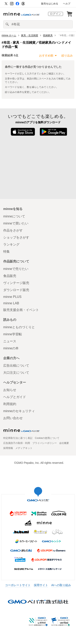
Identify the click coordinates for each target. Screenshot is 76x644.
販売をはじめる (50, 4)
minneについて (14, 216)
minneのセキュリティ (19, 411)
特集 (6, 252)
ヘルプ (67, 4)
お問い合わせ (13, 418)
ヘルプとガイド (15, 397)
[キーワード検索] (38, 24)
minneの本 (11, 348)
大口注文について (16, 373)
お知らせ (10, 390)
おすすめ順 (46, 56)
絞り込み (67, 56)
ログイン (56, 14)
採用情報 (8, 448)
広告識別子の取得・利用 (17, 443)
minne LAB (11, 303)
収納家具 (48, 35)
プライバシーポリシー (45, 443)
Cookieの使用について (47, 438)
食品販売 (10, 276)
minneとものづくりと (19, 327)
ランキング (11, 244)
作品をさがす (13, 230)
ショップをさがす (16, 237)
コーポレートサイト (18, 585)
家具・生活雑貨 (30, 35)
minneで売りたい (16, 269)
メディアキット (24, 448)
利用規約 (10, 404)
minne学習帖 (13, 334)
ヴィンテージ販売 (16, 283)
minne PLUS (12, 297)
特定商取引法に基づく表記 (18, 438)
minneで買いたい (16, 223)
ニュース (10, 341)
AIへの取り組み (61, 585)
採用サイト (41, 585)
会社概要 (64, 443)
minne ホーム (9, 35)
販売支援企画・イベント (21, 310)
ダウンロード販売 (16, 290)
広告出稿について (16, 366)
